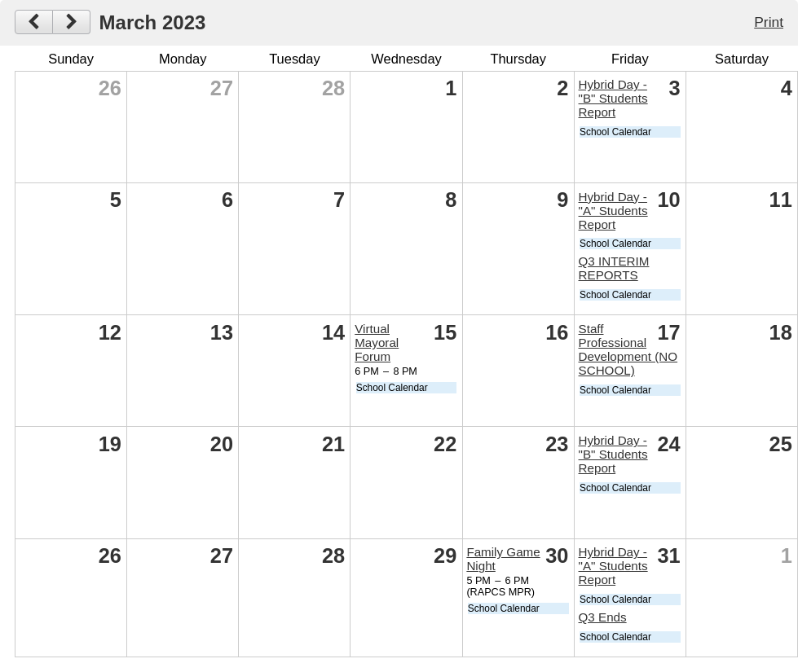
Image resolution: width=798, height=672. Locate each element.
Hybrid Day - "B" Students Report (613, 98)
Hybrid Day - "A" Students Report (613, 211)
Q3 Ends (603, 617)
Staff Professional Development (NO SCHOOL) (628, 349)
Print (769, 22)
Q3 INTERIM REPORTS (614, 268)
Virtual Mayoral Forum (377, 343)
